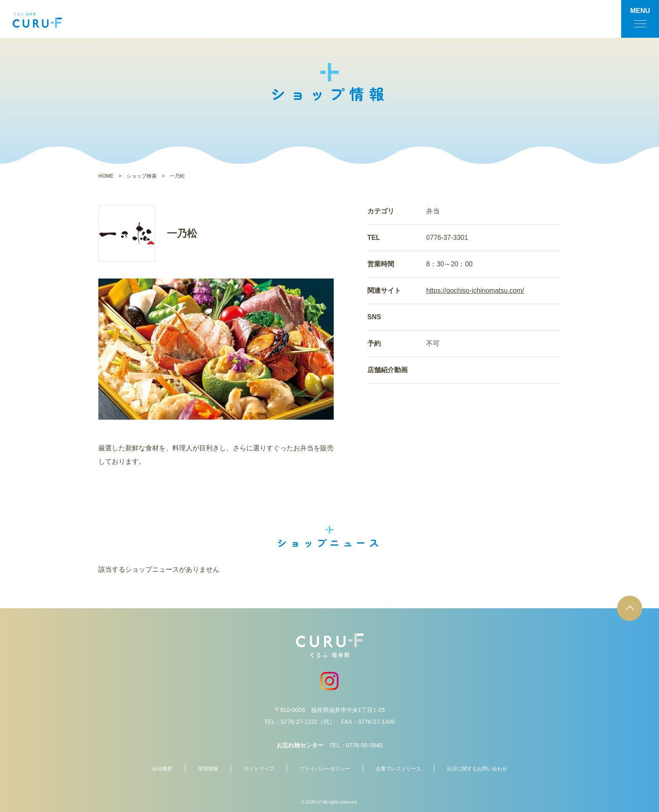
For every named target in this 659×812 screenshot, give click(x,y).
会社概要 (162, 769)
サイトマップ (259, 769)
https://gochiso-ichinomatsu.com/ (475, 290)
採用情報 (208, 769)
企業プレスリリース (398, 769)
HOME (106, 176)
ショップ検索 (142, 176)
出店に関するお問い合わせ (477, 769)
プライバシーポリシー (325, 769)
